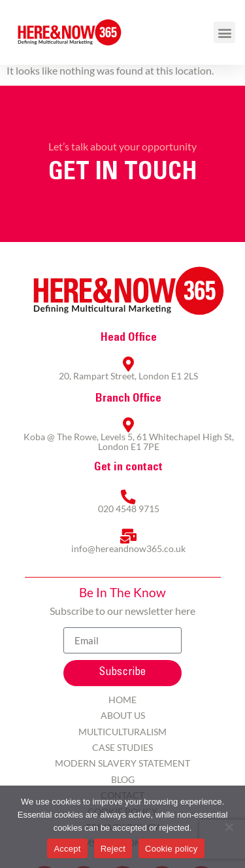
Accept (67, 849)
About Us (123, 715)
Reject (113, 849)
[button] (224, 32)
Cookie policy (171, 849)
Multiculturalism (122, 732)
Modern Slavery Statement (122, 763)
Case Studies (122, 747)
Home (122, 700)
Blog (123, 779)
